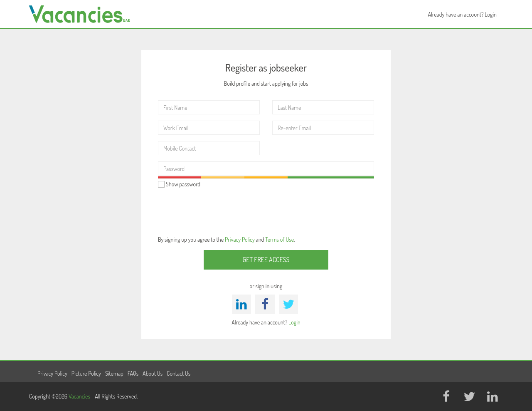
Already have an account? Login (462, 14)
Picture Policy (86, 373)
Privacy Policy (240, 239)
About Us (153, 373)
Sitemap (114, 373)
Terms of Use (280, 239)
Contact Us (179, 373)
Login (294, 322)
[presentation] (221, 211)
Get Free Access (266, 260)
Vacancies (80, 396)
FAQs (133, 373)
